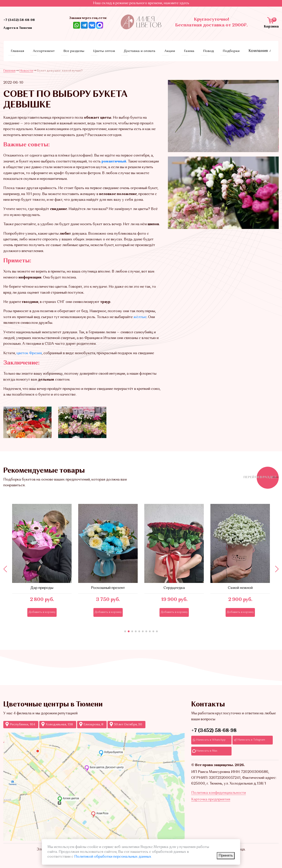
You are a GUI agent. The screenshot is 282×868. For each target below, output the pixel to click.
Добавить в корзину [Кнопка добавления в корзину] (42, 609)
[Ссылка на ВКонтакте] (92, 25)
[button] (125, 628)
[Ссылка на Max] (100, 25)
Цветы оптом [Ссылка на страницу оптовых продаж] (110, 49)
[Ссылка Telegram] (84, 25)
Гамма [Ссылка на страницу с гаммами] (190, 49)
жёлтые (140, 314)
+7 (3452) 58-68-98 (214, 727)
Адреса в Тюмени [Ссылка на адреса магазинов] (24, 28)
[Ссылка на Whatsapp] (77, 25)
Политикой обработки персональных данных (113, 857)
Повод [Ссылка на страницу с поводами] (207, 49)
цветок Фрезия (29, 350)
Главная (9, 67)
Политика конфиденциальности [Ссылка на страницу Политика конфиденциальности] (219, 801)
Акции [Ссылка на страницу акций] (174, 49)
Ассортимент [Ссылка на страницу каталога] (51, 49)
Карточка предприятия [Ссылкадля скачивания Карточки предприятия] (211, 807)
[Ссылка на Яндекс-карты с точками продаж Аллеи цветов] (94, 783)
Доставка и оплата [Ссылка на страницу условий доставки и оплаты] (145, 49)
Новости (26, 67)
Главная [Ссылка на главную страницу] (26, 49)
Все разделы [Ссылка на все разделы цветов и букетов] (80, 49)
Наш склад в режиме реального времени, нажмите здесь (141, 3)
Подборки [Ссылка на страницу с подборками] (227, 49)
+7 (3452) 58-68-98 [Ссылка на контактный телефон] (26, 20)
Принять (226, 856)
